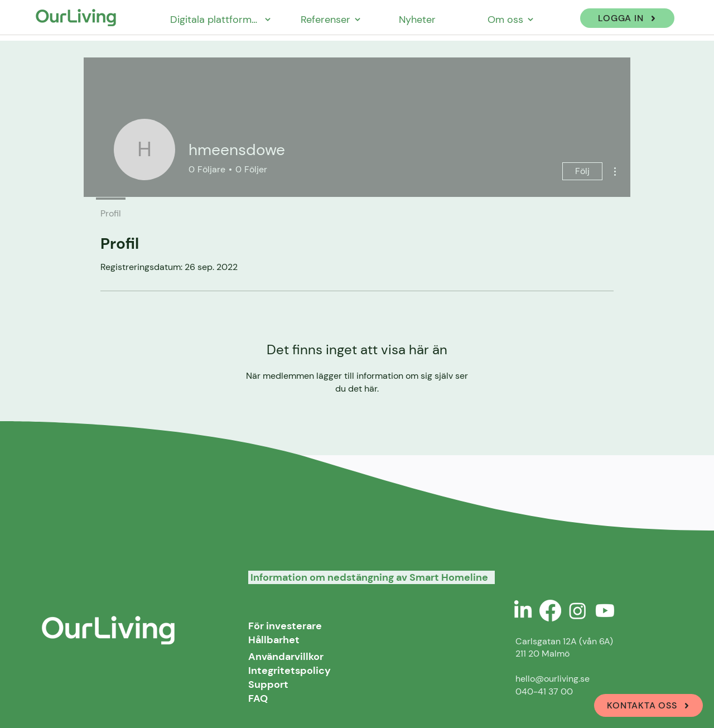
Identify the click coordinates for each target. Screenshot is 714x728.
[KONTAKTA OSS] (648, 705)
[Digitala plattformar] (220, 19)
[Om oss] (510, 19)
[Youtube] (605, 611)
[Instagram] (578, 611)
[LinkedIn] (523, 611)
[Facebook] (550, 611)
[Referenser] (331, 19)
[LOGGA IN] (627, 18)
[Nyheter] (418, 19)
